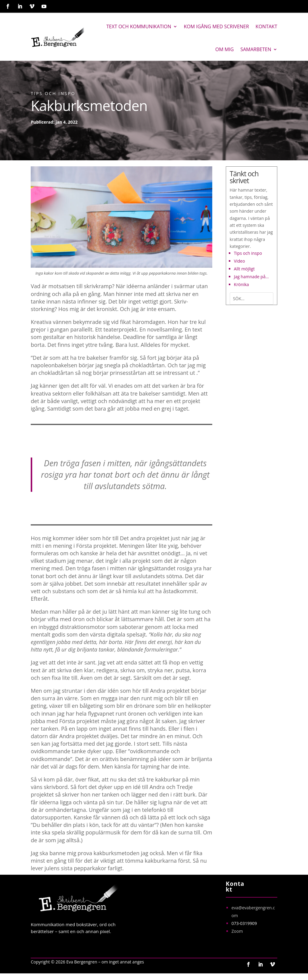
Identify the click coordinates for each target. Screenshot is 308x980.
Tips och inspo (53, 93)
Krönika (241, 284)
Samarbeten (256, 49)
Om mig (224, 49)
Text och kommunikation (139, 26)
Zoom (237, 931)
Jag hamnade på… (251, 277)
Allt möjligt (244, 269)
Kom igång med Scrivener (216, 26)
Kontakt (266, 26)
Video (240, 261)
